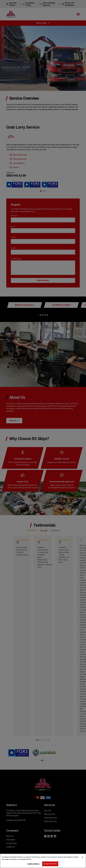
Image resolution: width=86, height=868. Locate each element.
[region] (43, 861)
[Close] (82, 857)
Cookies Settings (33, 864)
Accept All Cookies (50, 864)
